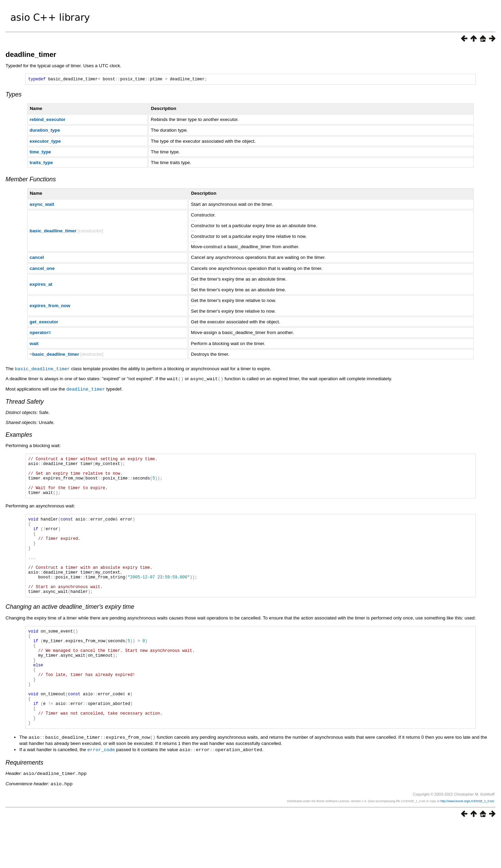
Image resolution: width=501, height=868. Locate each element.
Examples (19, 435)
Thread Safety (25, 402)
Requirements (24, 807)
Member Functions (31, 180)
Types (14, 95)
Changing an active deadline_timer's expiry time (70, 632)
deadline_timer (31, 54)
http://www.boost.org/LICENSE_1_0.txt (467, 845)
